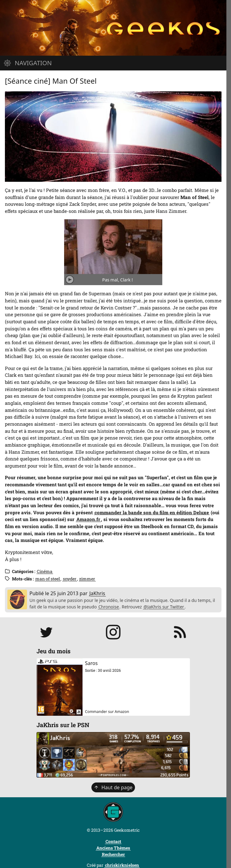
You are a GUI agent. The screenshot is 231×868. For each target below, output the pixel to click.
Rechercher (113, 854)
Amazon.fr (88, 519)
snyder (70, 579)
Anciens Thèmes (113, 848)
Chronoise (109, 607)
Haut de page (113, 787)
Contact (113, 841)
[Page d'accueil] (113, 28)
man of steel (48, 579)
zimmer (87, 579)
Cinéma (45, 571)
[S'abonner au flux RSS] (180, 632)
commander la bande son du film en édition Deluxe (152, 512)
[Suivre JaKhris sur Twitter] (46, 632)
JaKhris (97, 593)
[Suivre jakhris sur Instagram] (113, 632)
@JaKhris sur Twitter (164, 607)
